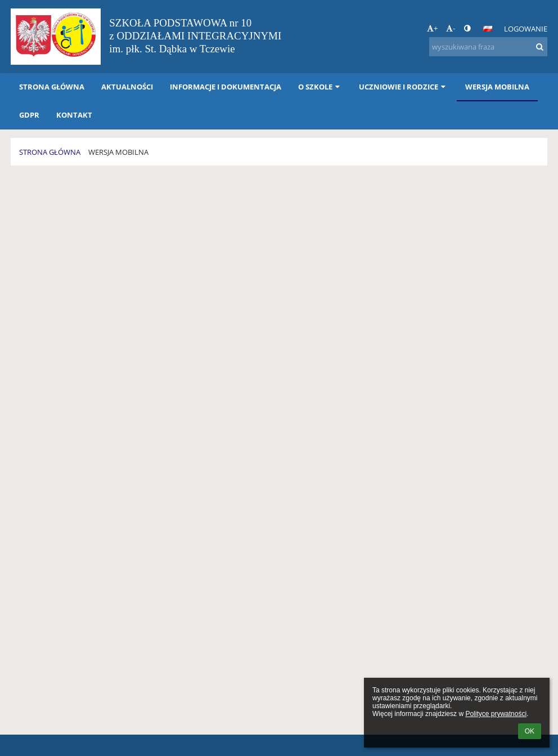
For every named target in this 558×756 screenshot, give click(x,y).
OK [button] (530, 731)
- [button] (451, 28)
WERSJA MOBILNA (118, 152)
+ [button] (432, 28)
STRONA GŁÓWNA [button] (52, 87)
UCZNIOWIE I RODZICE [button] (403, 87)
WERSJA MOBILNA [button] (497, 87)
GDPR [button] (29, 115)
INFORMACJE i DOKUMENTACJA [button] (226, 87)
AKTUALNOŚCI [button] (127, 87)
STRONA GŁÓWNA (50, 152)
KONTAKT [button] (74, 115)
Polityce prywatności (496, 714)
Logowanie (526, 29)
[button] (488, 29)
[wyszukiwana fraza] (488, 47)
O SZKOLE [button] (320, 87)
